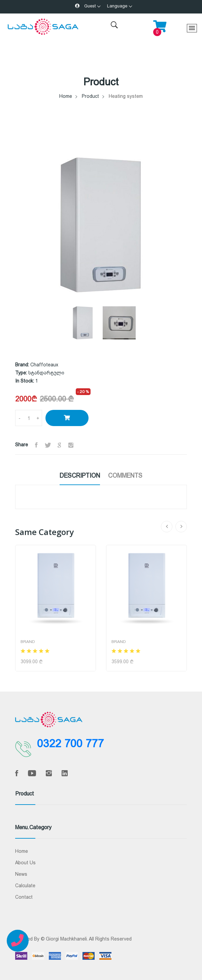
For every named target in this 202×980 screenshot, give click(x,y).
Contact (24, 897)
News (21, 874)
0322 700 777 (70, 744)
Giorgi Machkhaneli (66, 939)
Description (80, 476)
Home (66, 96)
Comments (125, 476)
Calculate (25, 886)
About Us (25, 863)
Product (90, 96)
